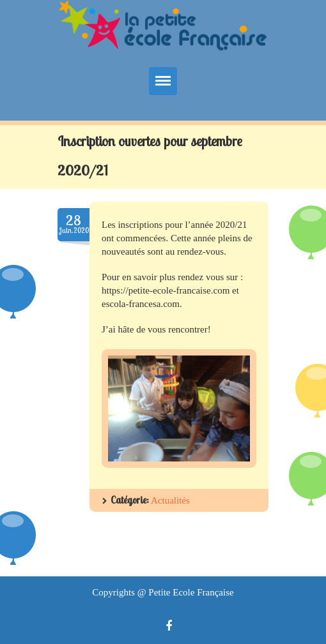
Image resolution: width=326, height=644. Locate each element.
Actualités (170, 500)
